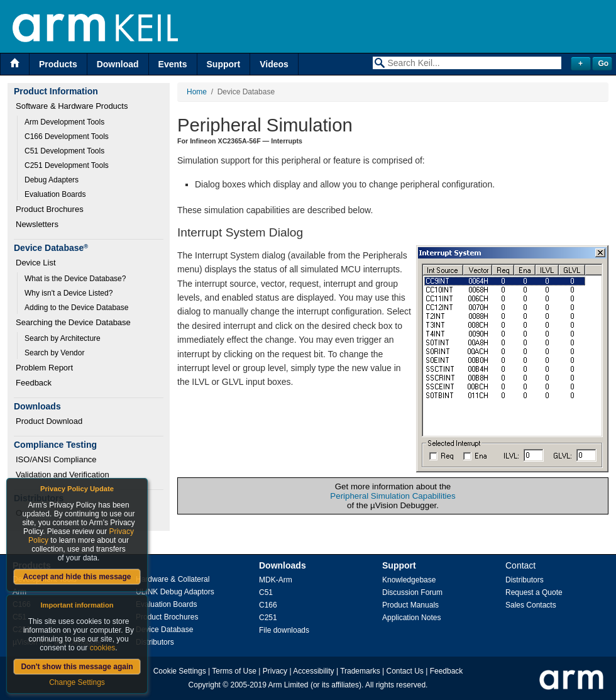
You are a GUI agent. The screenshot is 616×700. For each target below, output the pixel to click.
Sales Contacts (531, 605)
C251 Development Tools (67, 165)
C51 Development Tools (64, 151)
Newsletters (37, 224)
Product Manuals (410, 605)
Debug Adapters (52, 180)
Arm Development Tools (64, 122)
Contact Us (405, 671)
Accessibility (313, 671)
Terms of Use (234, 671)
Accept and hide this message (77, 577)
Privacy (275, 671)
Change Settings (77, 682)
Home (197, 92)
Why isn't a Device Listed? (69, 293)
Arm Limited (289, 685)
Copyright (205, 685)
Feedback (34, 383)
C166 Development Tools (67, 136)
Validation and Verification (63, 475)
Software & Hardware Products (72, 106)
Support (224, 64)
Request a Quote (534, 592)
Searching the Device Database (73, 322)
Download (118, 64)
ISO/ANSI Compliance (56, 459)
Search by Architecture (63, 338)
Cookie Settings (180, 671)
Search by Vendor (54, 353)
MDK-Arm (276, 580)
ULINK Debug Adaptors (175, 592)
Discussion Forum (412, 592)
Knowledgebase (409, 580)
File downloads (284, 630)
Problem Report (44, 368)
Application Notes (411, 618)
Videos (274, 64)
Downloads (283, 565)
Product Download (49, 421)
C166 (268, 605)
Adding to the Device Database (76, 308)
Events (173, 64)
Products (58, 64)
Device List (36, 263)
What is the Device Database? (75, 279)
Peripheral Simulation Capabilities (393, 496)
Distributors (155, 642)
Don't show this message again (77, 667)
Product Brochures (50, 209)
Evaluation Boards (55, 194)
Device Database (164, 630)
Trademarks (360, 671)
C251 (268, 618)
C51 (266, 592)
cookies (103, 648)
